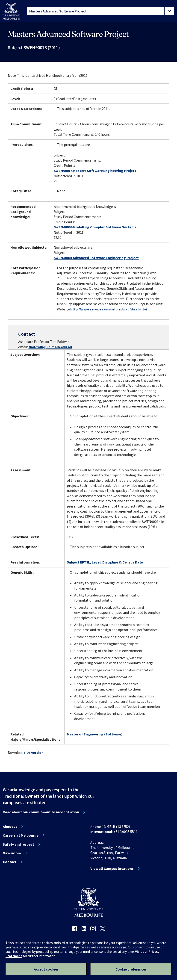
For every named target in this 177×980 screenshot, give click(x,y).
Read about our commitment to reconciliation (41, 812)
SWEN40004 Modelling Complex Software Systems (95, 227)
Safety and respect (18, 844)
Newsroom (12, 853)
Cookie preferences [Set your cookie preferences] (131, 969)
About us (10, 827)
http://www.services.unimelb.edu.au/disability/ (109, 309)
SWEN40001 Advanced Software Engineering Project (96, 258)
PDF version (34, 753)
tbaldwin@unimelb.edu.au (50, 347)
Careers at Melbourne (21, 835)
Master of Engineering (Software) (95, 734)
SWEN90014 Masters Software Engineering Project (95, 171)
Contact (10, 862)
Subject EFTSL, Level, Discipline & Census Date (105, 562)
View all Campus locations (112, 868)
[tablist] (100, 11)
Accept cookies (46, 969)
